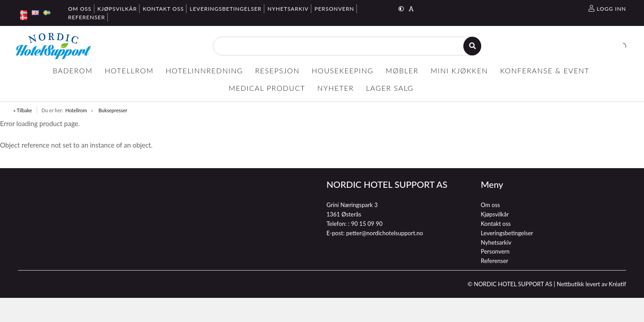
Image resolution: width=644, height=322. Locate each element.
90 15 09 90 (367, 224)
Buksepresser (113, 110)
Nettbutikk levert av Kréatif (591, 284)
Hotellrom (76, 110)
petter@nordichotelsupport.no (385, 233)
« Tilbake (23, 110)
